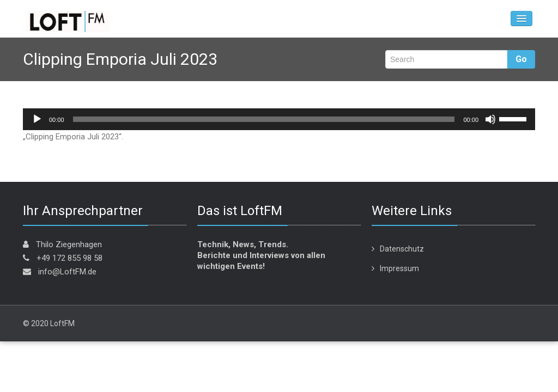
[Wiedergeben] (37, 119)
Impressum (399, 268)
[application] (279, 119)
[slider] (264, 119)
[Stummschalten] (490, 119)
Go (521, 59)
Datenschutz (402, 249)
